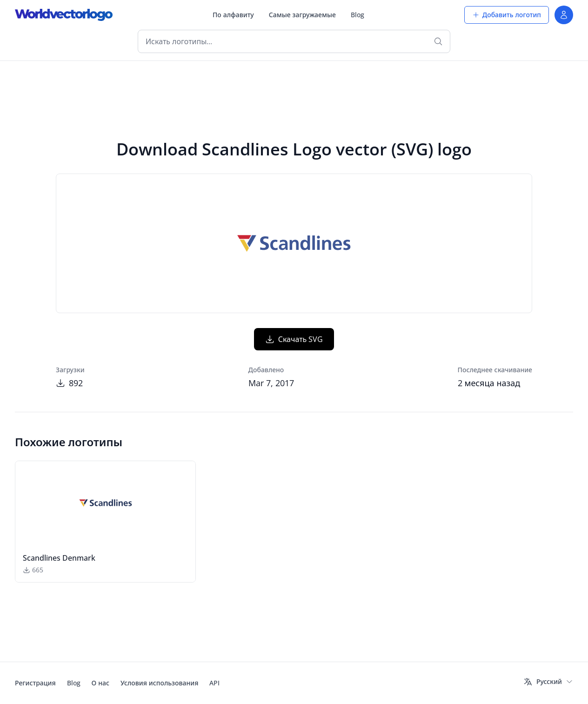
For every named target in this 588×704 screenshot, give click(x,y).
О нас (100, 683)
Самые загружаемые (302, 15)
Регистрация (35, 683)
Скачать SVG (294, 339)
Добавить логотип (507, 15)
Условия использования (159, 683)
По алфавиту (233, 15)
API (214, 683)
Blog (357, 15)
